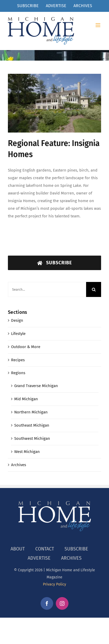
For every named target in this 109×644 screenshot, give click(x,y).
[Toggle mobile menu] (98, 25)
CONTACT (45, 549)
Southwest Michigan (32, 438)
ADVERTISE (39, 558)
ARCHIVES (71, 558)
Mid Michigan (26, 399)
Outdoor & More (26, 347)
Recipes (18, 360)
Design (17, 320)
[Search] (94, 289)
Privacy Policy (54, 584)
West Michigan (27, 452)
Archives (19, 465)
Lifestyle (18, 334)
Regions (18, 373)
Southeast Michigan (32, 425)
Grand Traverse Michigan (36, 386)
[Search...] (47, 289)
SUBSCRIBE (76, 549)
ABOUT (18, 549)
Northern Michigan (31, 412)
